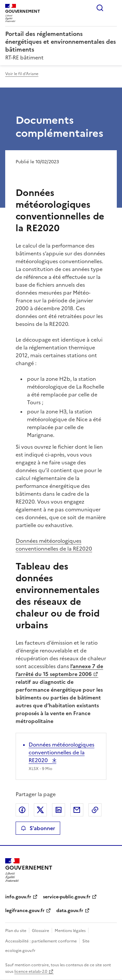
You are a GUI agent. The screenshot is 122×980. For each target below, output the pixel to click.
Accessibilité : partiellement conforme (41, 941)
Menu (113, 8)
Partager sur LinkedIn (59, 810)
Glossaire (41, 931)
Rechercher (100, 8)
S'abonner (38, 828)
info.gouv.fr (18, 897)
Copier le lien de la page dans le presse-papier (95, 810)
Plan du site (16, 931)
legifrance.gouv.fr (25, 911)
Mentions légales (70, 931)
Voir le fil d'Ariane (22, 74)
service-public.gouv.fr (67, 897)
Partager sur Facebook (22, 810)
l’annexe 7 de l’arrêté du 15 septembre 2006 (59, 670)
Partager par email (77, 810)
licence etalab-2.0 (31, 972)
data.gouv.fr (70, 911)
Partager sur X (40, 810)
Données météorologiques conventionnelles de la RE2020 (54, 545)
